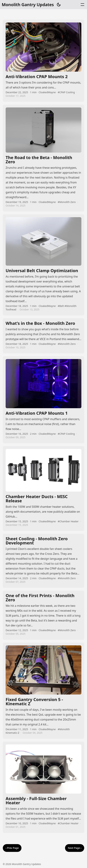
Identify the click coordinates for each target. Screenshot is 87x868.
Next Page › (75, 848)
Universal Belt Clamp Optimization (43, 265)
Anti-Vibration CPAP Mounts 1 (43, 400)
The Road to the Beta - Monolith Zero (43, 158)
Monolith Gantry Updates (28, 5)
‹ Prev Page (12, 848)
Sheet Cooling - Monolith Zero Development (43, 561)
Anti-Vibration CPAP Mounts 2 (43, 61)
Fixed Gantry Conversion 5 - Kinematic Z (43, 691)
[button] (82, 5)
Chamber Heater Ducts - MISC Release (43, 489)
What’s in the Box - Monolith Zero (43, 336)
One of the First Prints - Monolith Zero (43, 615)
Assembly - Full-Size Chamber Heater (43, 787)
